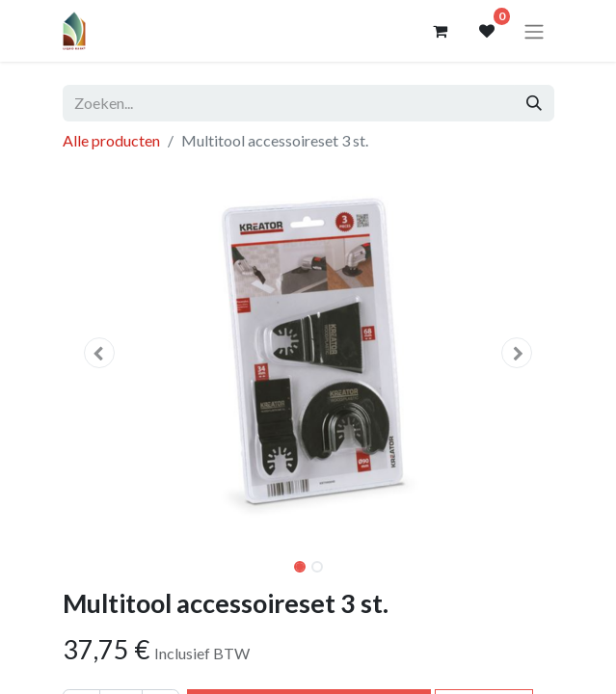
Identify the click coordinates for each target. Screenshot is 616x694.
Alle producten (111, 140)
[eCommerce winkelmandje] (441, 31)
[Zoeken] (534, 103)
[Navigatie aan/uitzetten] (534, 31)
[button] (100, 353)
